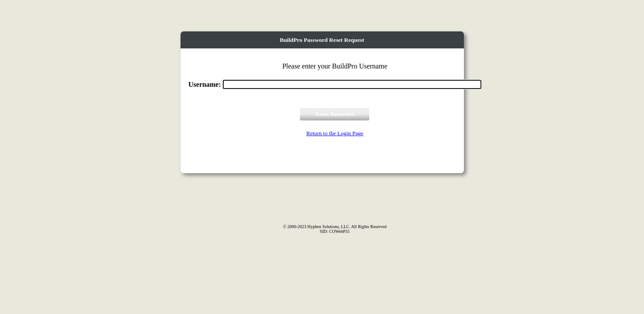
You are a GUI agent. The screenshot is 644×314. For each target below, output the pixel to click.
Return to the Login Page (335, 133)
